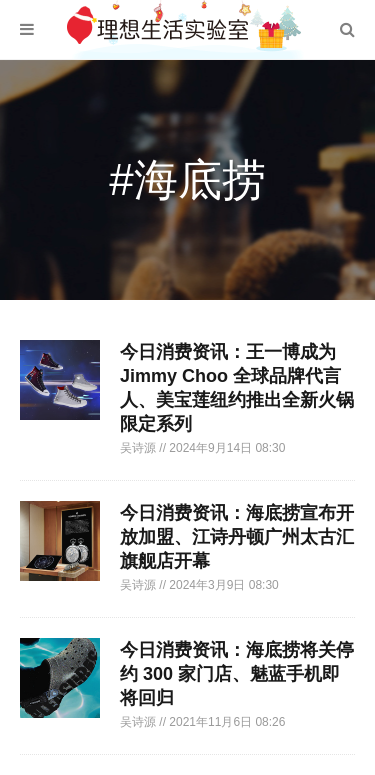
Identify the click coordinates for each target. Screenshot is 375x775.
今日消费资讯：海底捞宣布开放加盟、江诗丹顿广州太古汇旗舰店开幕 (237, 537)
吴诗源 (139, 448)
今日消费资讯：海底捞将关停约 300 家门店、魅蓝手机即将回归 (237, 674)
